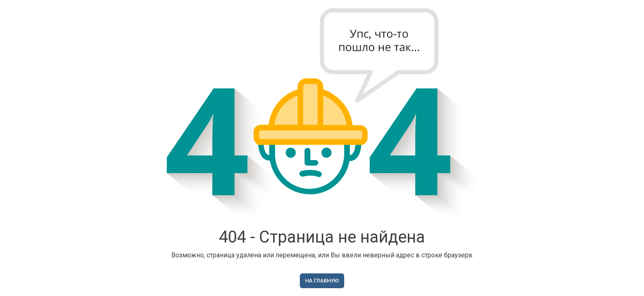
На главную (322, 281)
